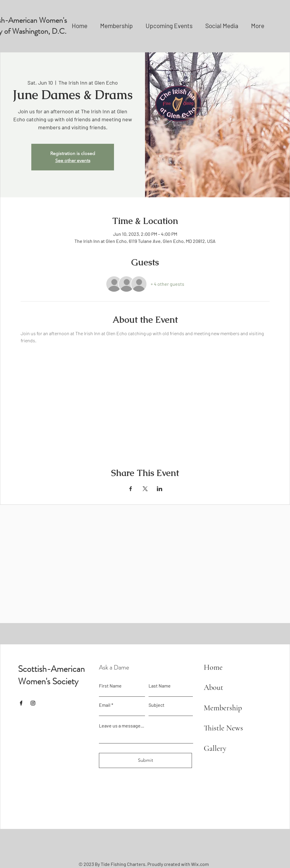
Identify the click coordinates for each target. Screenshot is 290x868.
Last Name (160, 686)
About (214, 687)
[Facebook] (21, 703)
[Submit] (145, 760)
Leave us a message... (122, 726)
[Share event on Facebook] (131, 489)
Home (213, 667)
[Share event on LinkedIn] (160, 489)
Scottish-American (51, 669)
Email (105, 705)
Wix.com (200, 864)
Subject (157, 705)
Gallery (215, 748)
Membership (223, 708)
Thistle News (223, 728)
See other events (73, 160)
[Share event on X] (145, 489)
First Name (110, 686)
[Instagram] (33, 703)
